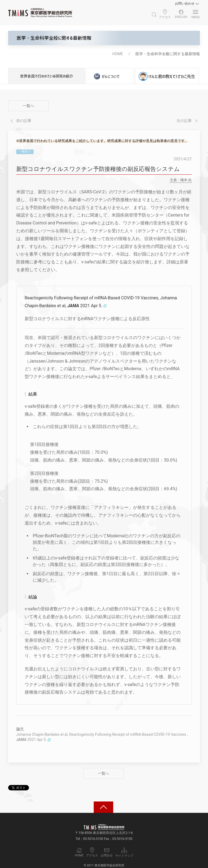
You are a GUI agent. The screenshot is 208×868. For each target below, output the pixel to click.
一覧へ (28, 106)
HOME (118, 54)
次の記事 (187, 121)
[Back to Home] (40, 13)
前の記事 (21, 121)
